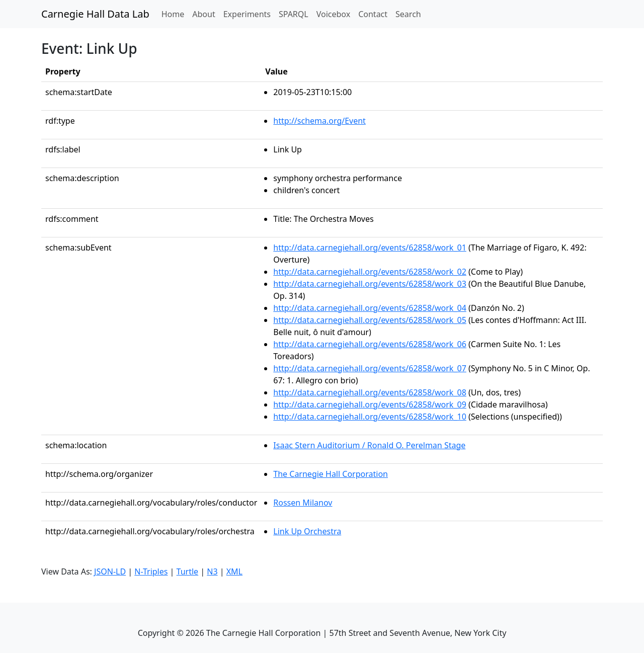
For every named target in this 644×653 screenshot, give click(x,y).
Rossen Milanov (303, 503)
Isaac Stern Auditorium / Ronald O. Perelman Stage (369, 445)
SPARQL (294, 14)
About (204, 14)
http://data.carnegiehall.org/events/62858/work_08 (370, 392)
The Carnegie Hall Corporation (331, 474)
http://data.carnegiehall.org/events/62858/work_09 (370, 404)
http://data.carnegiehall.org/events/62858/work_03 (370, 284)
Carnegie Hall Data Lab (95, 14)
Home (175, 14)
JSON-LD (110, 572)
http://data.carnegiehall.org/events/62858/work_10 (370, 417)
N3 (212, 572)
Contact (373, 14)
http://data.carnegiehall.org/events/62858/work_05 (370, 320)
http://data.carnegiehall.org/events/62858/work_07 (370, 368)
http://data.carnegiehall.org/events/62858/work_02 (370, 272)
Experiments (247, 14)
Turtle (188, 572)
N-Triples (151, 572)
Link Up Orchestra (307, 531)
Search (408, 14)
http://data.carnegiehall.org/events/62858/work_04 (370, 308)
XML (234, 572)
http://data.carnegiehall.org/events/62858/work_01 (370, 248)
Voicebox (333, 14)
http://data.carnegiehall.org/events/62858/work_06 (370, 344)
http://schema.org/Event (319, 121)
